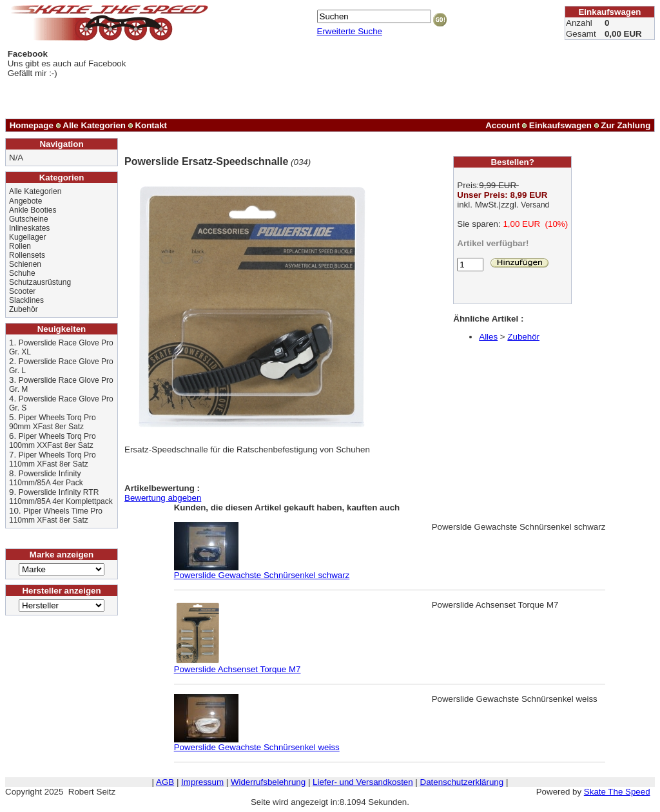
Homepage (32, 125)
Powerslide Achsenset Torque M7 (238, 665)
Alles (488, 337)
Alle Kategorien (94, 125)
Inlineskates (29, 228)
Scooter (22, 291)
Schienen (25, 264)
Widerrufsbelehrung (268, 782)
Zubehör (24, 309)
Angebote (25, 201)
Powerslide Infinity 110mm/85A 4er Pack (46, 478)
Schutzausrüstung (40, 282)
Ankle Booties (33, 210)
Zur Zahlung (626, 125)
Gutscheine (29, 219)
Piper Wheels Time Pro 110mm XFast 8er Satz (56, 516)
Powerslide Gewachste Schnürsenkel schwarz (262, 571)
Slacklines (26, 300)
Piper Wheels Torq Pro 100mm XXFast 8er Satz (53, 441)
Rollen (20, 246)
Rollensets (27, 255)
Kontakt (151, 125)
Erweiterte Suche (350, 31)
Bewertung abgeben (163, 498)
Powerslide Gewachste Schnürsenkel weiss (257, 743)
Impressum (202, 782)
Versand (535, 205)
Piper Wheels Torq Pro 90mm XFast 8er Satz (53, 422)
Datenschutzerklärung (462, 782)
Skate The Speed (617, 792)
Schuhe (22, 273)
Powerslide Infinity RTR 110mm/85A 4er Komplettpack (61, 497)
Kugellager (27, 237)
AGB (165, 782)
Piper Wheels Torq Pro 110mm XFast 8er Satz (53, 459)
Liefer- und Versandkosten (363, 782)
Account (502, 125)
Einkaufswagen (560, 125)
